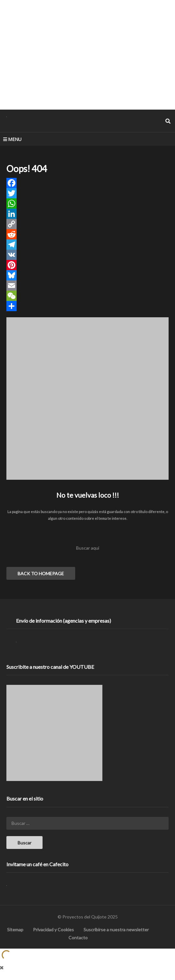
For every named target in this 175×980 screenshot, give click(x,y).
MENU (12, 139)
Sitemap (15, 930)
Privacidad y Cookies (53, 930)
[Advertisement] (87, 54)
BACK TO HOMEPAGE (41, 573)
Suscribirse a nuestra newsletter (116, 930)
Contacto (78, 938)
